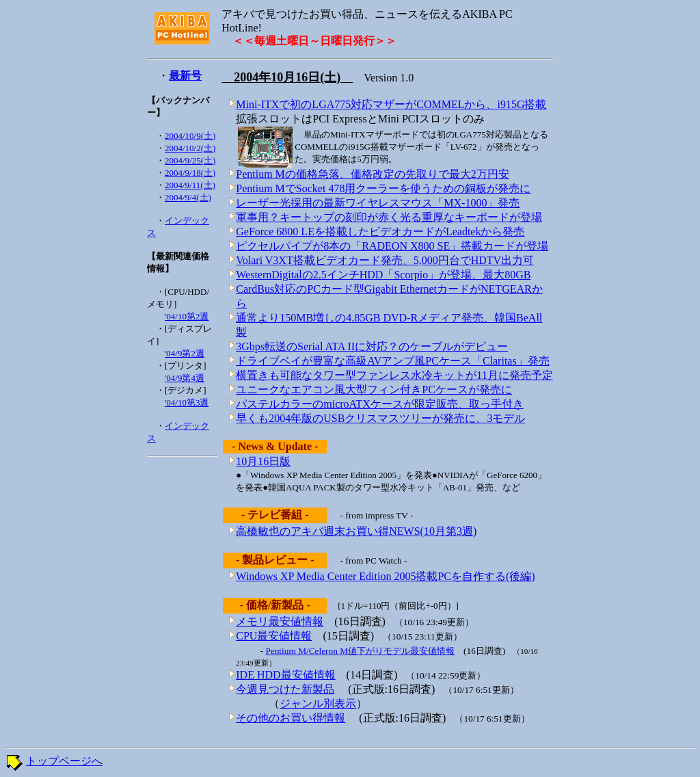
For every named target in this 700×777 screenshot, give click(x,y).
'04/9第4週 (185, 378)
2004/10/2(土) (190, 148)
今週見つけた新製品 (285, 689)
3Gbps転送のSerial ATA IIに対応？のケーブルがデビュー (372, 346)
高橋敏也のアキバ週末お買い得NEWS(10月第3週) (356, 531)
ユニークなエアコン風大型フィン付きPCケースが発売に (374, 390)
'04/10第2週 (187, 316)
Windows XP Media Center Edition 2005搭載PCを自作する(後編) (385, 576)
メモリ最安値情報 (280, 621)
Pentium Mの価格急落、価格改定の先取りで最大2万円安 (373, 174)
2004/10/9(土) (190, 136)
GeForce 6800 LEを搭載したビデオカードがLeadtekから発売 (380, 232)
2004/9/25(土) (190, 160)
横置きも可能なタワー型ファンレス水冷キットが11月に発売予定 (394, 375)
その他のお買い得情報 (291, 718)
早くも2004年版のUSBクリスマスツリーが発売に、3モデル (380, 418)
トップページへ (64, 761)
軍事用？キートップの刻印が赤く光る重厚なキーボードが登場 (389, 217)
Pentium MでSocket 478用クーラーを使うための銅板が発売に (383, 188)
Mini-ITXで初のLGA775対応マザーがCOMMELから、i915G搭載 (391, 104)
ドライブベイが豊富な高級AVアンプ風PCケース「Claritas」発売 (392, 361)
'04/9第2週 (185, 353)
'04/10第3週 (187, 403)
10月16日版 (263, 461)
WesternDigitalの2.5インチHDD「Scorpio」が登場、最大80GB (383, 275)
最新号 (185, 76)
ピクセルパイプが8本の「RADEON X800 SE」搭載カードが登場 (392, 246)
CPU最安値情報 (274, 636)
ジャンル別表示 (318, 703)
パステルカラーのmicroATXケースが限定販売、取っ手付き (379, 404)
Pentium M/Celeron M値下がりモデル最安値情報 (360, 651)
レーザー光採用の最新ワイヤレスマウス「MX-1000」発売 (378, 203)
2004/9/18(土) (190, 173)
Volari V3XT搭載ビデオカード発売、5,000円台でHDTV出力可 (385, 260)
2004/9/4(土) (188, 197)
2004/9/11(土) (190, 185)
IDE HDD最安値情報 (285, 675)
